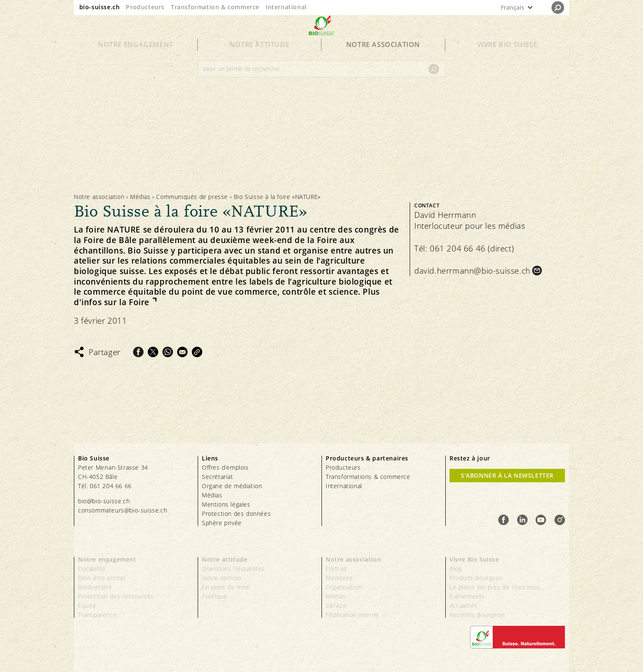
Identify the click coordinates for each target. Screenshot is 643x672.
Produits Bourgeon (476, 578)
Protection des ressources (116, 596)
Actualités (464, 605)
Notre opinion (222, 578)
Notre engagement (136, 60)
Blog (456, 569)
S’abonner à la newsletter (507, 475)
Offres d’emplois (225, 467)
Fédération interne (352, 615)
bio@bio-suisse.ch (104, 501)
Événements (467, 596)
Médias (140, 197)
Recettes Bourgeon (477, 615)
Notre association (383, 60)
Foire (140, 302)
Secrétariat (218, 477)
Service (336, 605)
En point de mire (226, 587)
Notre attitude (259, 60)
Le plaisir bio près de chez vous (495, 587)
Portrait (336, 569)
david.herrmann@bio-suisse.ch (472, 271)
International (286, 7)
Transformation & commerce (215, 7)
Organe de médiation (232, 486)
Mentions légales (226, 504)
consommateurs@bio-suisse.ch (123, 510)
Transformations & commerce (368, 477)
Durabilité (92, 569)
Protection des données (236, 514)
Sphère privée (222, 523)
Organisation (344, 587)
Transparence (97, 615)
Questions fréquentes (233, 569)
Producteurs (145, 7)
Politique (214, 596)
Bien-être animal (102, 578)
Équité (87, 605)
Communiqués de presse (192, 197)
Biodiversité (95, 587)
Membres (339, 578)
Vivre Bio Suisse (507, 60)
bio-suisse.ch (100, 7)
